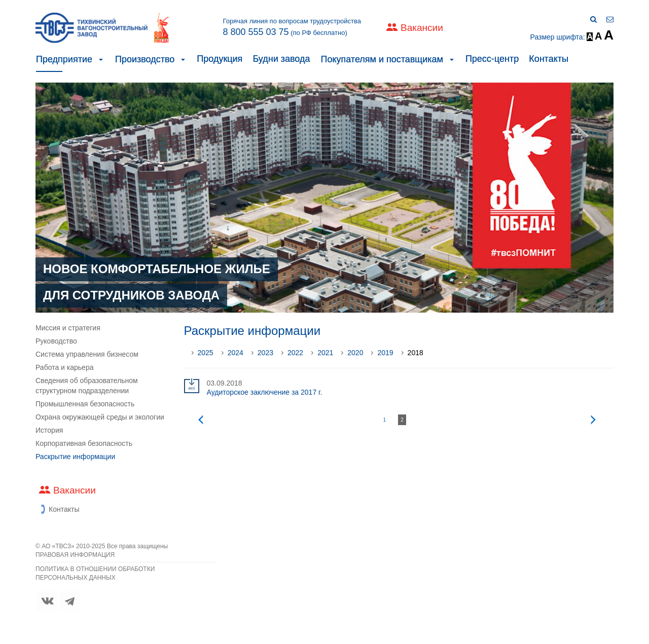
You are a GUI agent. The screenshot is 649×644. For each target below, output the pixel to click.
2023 (265, 353)
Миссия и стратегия (68, 328)
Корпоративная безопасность (84, 443)
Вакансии (422, 28)
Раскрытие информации (75, 457)
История (49, 430)
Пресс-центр (492, 59)
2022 (295, 353)
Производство (145, 59)
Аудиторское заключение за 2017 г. (265, 392)
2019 (385, 353)
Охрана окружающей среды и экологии (100, 417)
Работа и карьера (64, 367)
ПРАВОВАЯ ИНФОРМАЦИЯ (75, 555)
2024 (236, 353)
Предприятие (64, 59)
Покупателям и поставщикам (382, 59)
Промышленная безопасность (85, 404)
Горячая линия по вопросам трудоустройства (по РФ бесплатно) (292, 27)
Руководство (56, 341)
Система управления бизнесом (87, 354)
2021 (325, 353)
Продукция (220, 59)
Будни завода (281, 59)
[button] (101, 59)
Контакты (549, 59)
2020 (355, 353)
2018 (416, 353)
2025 (206, 353)
